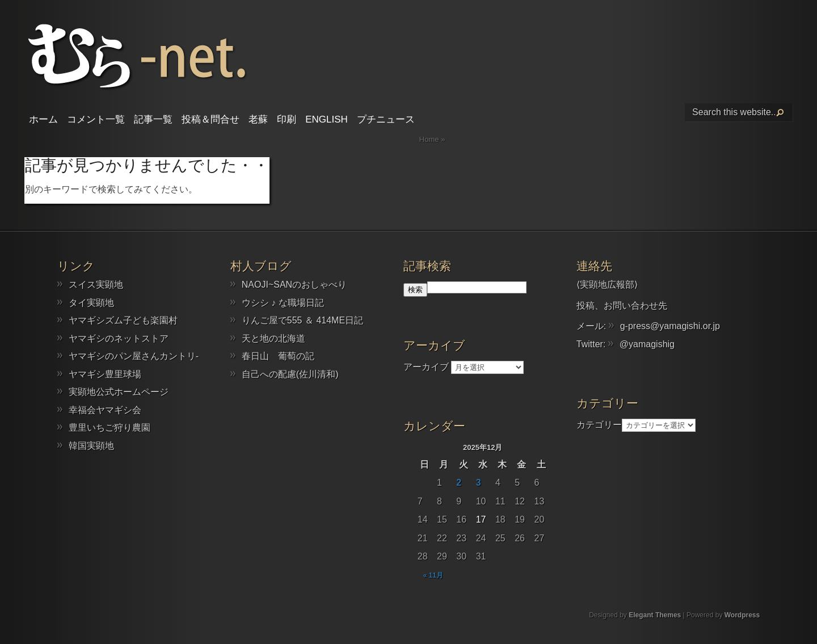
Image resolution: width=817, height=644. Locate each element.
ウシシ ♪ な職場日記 (283, 303)
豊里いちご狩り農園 (110, 428)
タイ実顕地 (91, 303)
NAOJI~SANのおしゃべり (294, 285)
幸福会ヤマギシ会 (105, 410)
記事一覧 (153, 119)
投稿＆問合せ (210, 119)
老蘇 (258, 119)
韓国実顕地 (91, 446)
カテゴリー (599, 425)
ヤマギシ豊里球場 (105, 374)
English (327, 119)
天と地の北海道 (273, 338)
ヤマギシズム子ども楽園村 (123, 320)
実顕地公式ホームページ (119, 392)
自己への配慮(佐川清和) (290, 374)
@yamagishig (647, 344)
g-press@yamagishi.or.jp (670, 326)
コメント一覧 (96, 119)
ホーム (43, 119)
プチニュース (386, 119)
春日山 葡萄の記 (278, 356)
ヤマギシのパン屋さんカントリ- (134, 356)
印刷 (287, 119)
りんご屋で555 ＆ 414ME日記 (302, 320)
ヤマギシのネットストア (119, 338)
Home (429, 139)
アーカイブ (426, 367)
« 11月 (433, 575)
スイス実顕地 (96, 285)
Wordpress (742, 615)
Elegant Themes (655, 615)
